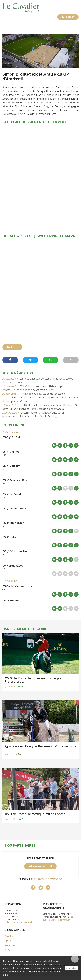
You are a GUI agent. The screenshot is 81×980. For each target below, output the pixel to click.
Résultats (65, 445)
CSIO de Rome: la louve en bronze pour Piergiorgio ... (34, 680)
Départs (60, 445)
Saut (20, 687)
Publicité (10, 946)
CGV (7, 950)
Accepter (71, 968)
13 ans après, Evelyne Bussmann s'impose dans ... (40, 748)
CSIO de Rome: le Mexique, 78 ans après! (36, 814)
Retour (12, 347)
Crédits (9, 936)
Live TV (76, 445)
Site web (54, 445)
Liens (8, 941)
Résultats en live (71, 445)
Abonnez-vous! (40, 866)
